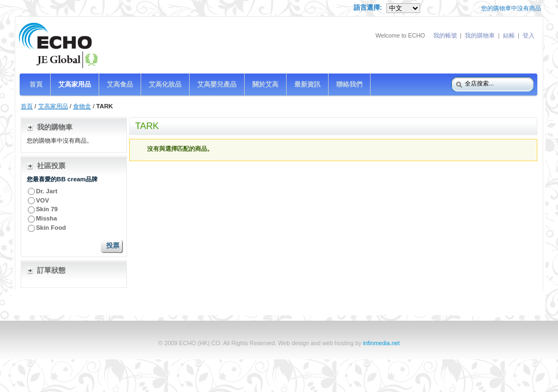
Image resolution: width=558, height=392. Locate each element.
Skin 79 (47, 209)
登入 (529, 35)
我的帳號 (445, 35)
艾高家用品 (53, 106)
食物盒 (82, 106)
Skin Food (51, 228)
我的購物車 (480, 35)
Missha (47, 218)
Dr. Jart (47, 191)
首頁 (27, 106)
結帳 (509, 35)
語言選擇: (369, 8)
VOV (43, 200)
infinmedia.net (381, 343)
